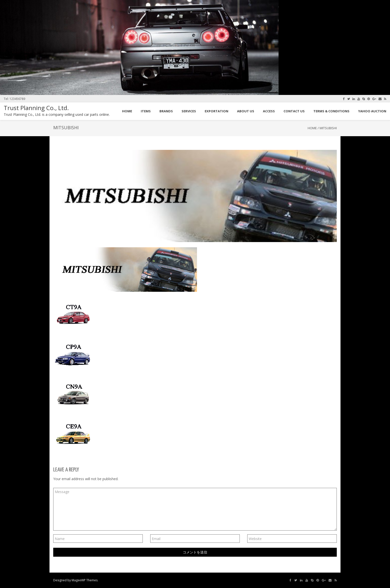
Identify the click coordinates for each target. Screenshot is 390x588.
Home (312, 128)
